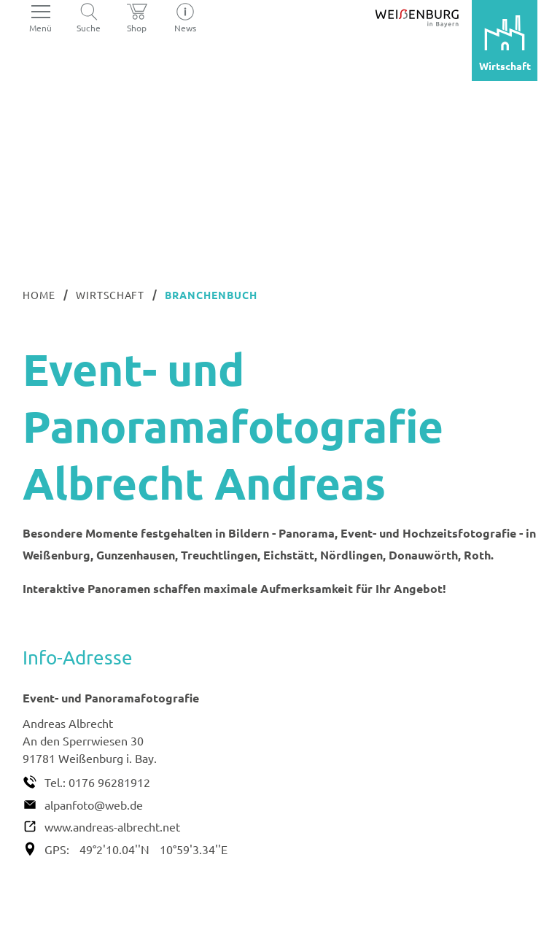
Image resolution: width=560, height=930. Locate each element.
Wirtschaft (110, 295)
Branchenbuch (211, 295)
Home (39, 295)
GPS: (57, 849)
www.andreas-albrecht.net (112, 826)
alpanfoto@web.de (94, 805)
